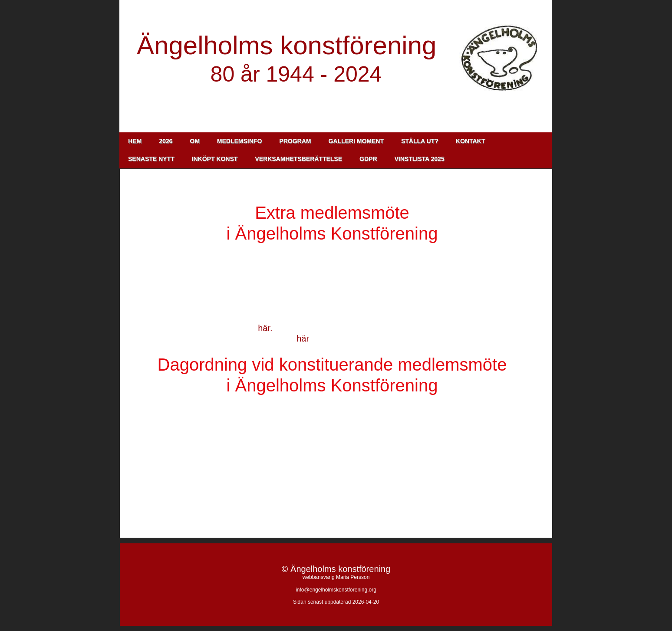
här (303, 339)
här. (265, 328)
